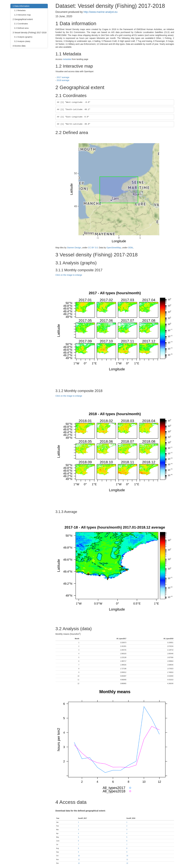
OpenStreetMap (114, 248)
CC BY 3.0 (93, 248)
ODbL (131, 248)
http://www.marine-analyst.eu (101, 12)
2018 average (63, 80)
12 (79, 863)
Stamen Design (74, 248)
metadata (67, 59)
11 (79, 860)
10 (79, 856)
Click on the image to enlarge (69, 275)
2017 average (63, 77)
